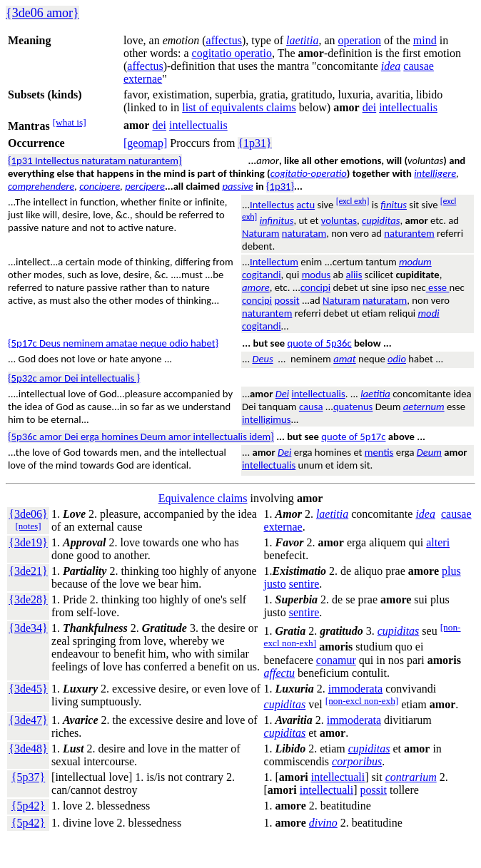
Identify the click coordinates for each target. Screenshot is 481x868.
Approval (84, 542)
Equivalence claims (203, 498)
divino (323, 823)
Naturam (261, 233)
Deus (262, 359)
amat (345, 359)
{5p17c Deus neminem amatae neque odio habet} (113, 343)
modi (429, 313)
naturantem (409, 233)
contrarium (411, 777)
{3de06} (28, 514)
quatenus (353, 407)
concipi (315, 287)
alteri (438, 542)
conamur (336, 660)
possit (287, 300)
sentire (304, 584)
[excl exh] (353, 201)
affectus (224, 40)
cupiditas (381, 220)
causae (419, 66)
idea (391, 66)
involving (272, 498)
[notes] (28, 526)
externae (143, 79)
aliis (354, 275)
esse (438, 287)
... (246, 343)
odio (397, 359)
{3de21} (28, 571)
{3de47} (28, 720)
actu (305, 205)
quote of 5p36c (319, 343)
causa (311, 407)
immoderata (355, 689)
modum (415, 262)
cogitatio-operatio (309, 173)
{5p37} (28, 777)
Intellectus (272, 205)
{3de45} (28, 689)
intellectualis (408, 107)
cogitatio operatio (232, 53)
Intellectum (274, 262)
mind (425, 40)
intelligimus (266, 419)
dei (370, 107)
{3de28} (28, 599)
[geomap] (145, 143)
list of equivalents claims (239, 107)
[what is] (70, 122)
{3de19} (28, 542)
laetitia (302, 40)
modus (317, 275)
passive (237, 186)
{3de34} (28, 628)
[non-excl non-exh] (362, 701)
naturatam (304, 233)
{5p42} (28, 806)
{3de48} (28, 749)
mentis (379, 452)
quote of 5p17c (353, 436)
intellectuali (338, 777)
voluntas (339, 220)
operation (360, 40)
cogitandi (262, 275)
